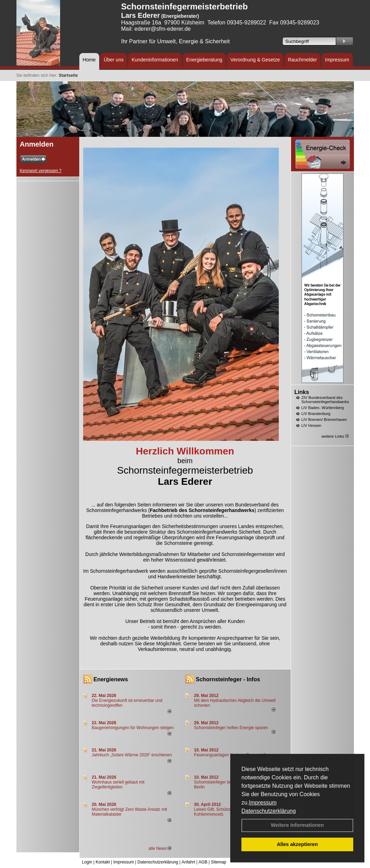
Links (302, 392)
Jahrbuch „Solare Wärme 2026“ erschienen (132, 755)
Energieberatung (204, 60)
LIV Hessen (311, 425)
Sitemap (218, 862)
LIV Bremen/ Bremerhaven (324, 420)
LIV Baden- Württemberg (323, 408)
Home (89, 60)
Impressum (263, 803)
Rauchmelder (302, 60)
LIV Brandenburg (316, 414)
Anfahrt (188, 862)
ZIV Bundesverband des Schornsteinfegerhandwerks (325, 400)
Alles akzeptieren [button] (297, 844)
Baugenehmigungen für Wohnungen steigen (133, 728)
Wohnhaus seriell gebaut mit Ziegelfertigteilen (118, 785)
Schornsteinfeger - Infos (228, 679)
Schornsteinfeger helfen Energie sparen (231, 728)
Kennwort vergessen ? (41, 171)
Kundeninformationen (155, 60)
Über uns (114, 60)
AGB (203, 862)
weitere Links (335, 436)
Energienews (111, 679)
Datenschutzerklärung (269, 811)
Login (87, 862)
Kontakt (103, 862)
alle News (160, 848)
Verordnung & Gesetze (255, 60)
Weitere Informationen (297, 825)
